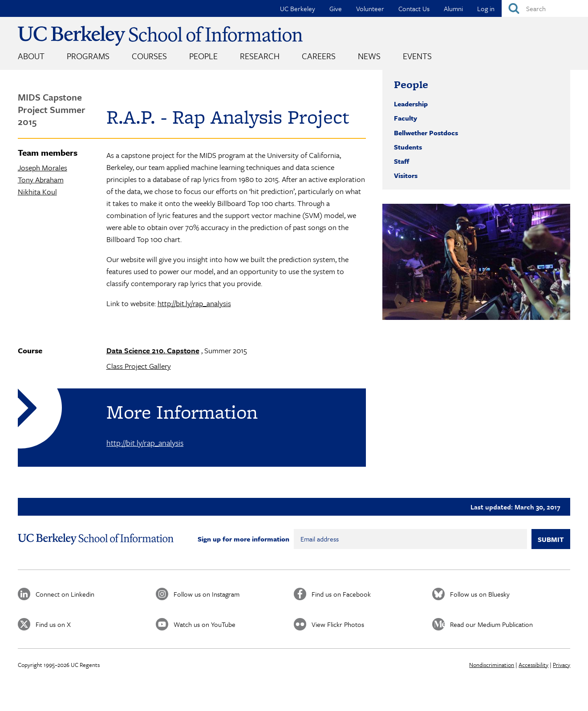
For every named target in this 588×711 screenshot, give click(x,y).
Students (408, 147)
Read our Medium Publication (491, 624)
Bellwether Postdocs (426, 133)
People (203, 56)
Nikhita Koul (37, 192)
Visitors (406, 175)
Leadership (411, 104)
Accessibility (533, 665)
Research (260, 56)
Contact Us (414, 8)
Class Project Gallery (139, 366)
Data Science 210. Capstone (153, 350)
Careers (319, 56)
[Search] (545, 8)
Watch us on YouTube (205, 624)
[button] (476, 262)
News (369, 56)
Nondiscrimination (492, 665)
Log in (486, 8)
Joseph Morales (43, 168)
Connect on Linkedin (65, 594)
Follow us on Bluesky (480, 594)
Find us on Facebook (341, 594)
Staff (401, 161)
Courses (149, 56)
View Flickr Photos (338, 624)
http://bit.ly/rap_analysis (194, 303)
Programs (88, 56)
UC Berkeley (298, 8)
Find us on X (53, 624)
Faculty (406, 118)
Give (336, 8)
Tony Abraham (41, 180)
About (31, 56)
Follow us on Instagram (207, 594)
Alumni (453, 8)
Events (417, 56)
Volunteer (370, 8)
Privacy (562, 665)
